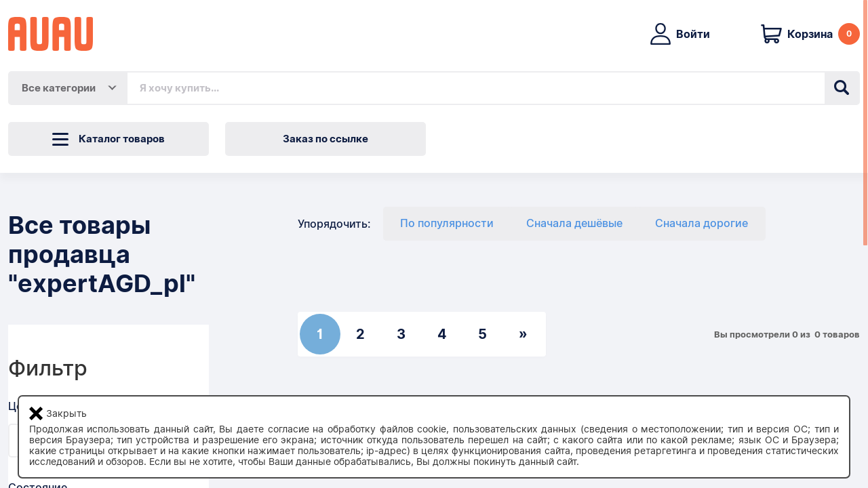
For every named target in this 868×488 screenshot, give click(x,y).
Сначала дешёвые (574, 223)
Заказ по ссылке (325, 139)
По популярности (447, 223)
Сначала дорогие (702, 223)
